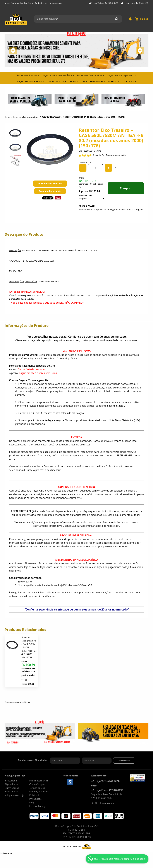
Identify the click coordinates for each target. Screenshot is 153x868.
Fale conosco (55, 3)
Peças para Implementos (30, 81)
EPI (83, 81)
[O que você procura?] (117, 19)
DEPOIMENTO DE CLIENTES (122, 81)
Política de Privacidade (35, 797)
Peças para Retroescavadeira (57, 75)
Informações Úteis (39, 781)
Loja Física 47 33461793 (136, 3)
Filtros (73, 81)
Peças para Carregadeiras (120, 75)
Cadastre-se (41, 3)
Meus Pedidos (12, 3)
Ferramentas (97, 81)
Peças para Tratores (27, 75)
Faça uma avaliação (116, 155)
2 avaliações (99, 155)
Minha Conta (27, 3)
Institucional (11, 781)
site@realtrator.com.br (103, 803)
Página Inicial (11, 784)
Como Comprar (37, 784)
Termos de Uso (37, 788)
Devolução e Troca (39, 791)
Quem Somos (12, 788)
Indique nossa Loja (14, 795)
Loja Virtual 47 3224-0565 (105, 3)
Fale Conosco (11, 791)
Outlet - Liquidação (57, 81)
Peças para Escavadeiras (90, 75)
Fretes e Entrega (38, 806)
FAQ (32, 802)
